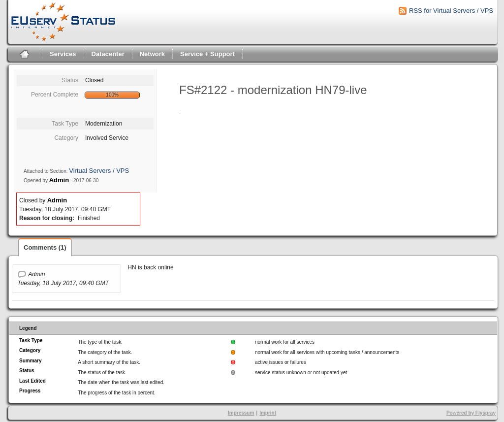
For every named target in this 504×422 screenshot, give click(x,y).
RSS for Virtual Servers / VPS (451, 11)
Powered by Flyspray (471, 413)
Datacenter (108, 54)
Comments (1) (45, 247)
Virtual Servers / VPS (99, 171)
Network (152, 54)
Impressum (241, 413)
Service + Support (207, 54)
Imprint (268, 413)
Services (63, 54)
